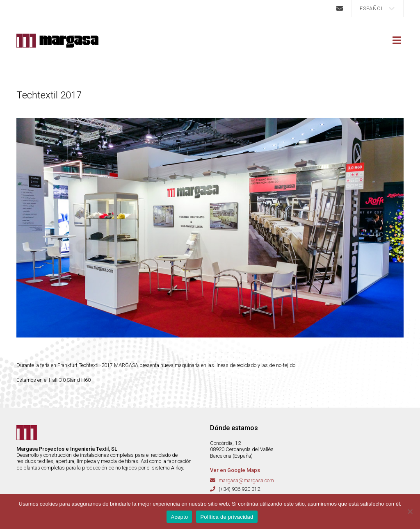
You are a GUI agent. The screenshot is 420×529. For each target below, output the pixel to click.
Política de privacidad (227, 517)
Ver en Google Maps (235, 470)
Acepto (179, 517)
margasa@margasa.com (246, 480)
